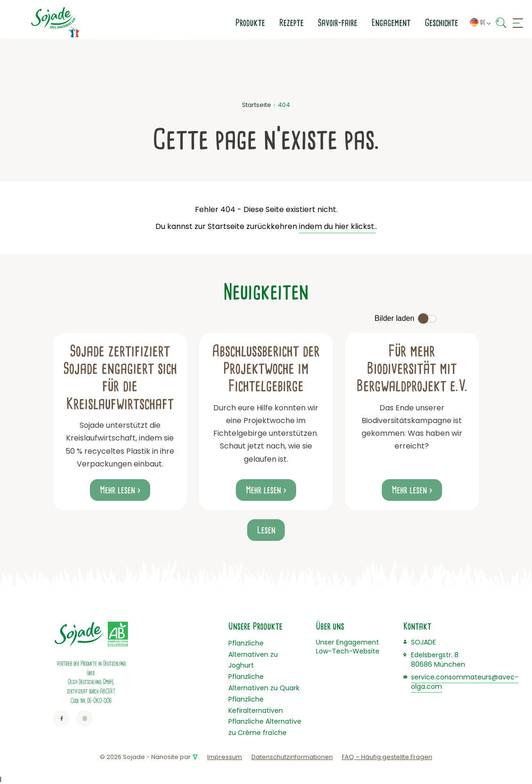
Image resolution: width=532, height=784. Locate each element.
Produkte (171, 23)
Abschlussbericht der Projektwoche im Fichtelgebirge (266, 369)
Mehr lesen (117, 490)
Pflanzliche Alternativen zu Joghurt (253, 654)
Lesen (266, 530)
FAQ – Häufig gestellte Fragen (387, 757)
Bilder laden (395, 318)
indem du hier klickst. (337, 226)
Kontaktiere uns (425, 23)
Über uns (330, 626)
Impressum (225, 757)
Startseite (257, 105)
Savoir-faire (258, 23)
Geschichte (362, 23)
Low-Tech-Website (348, 651)
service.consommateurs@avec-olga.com (465, 682)
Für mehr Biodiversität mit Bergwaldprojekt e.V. (412, 369)
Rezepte (212, 23)
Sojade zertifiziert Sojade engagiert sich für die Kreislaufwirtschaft (120, 377)
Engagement (312, 23)
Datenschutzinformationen (292, 757)
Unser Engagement (347, 642)
